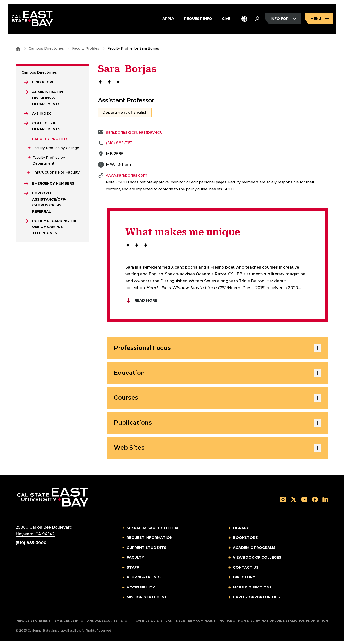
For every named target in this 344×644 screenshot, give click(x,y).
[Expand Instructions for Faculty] (28, 174)
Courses (218, 400)
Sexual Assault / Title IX (153, 531)
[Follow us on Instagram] (283, 502)
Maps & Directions (252, 590)
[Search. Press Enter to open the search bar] (257, 19)
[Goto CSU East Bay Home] (18, 48)
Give (226, 19)
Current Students (147, 551)
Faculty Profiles (86, 48)
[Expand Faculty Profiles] (26, 140)
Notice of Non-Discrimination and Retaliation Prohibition (274, 624)
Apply (168, 19)
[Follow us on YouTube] (304, 502)
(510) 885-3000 (31, 546)
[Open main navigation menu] (319, 19)
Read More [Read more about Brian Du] (141, 300)
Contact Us (246, 571)
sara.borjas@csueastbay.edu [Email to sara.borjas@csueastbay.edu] (134, 132)
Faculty (135, 561)
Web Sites (218, 451)
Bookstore (245, 541)
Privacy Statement (33, 624)
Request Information (150, 541)
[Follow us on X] (294, 502)
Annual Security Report (110, 624)
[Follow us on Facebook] (315, 502)
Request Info (198, 19)
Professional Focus (218, 348)
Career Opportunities (256, 600)
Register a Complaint (196, 624)
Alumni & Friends (144, 580)
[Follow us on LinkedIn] (325, 502)
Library (241, 531)
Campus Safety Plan (154, 624)
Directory (244, 580)
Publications (218, 425)
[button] (244, 19)
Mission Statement (147, 600)
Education (218, 374)
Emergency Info (69, 624)
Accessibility (141, 590)
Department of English (125, 112)
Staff (133, 571)
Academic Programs (254, 551)
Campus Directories (46, 48)
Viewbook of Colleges (257, 561)
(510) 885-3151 (119, 143)
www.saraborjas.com (127, 175)
